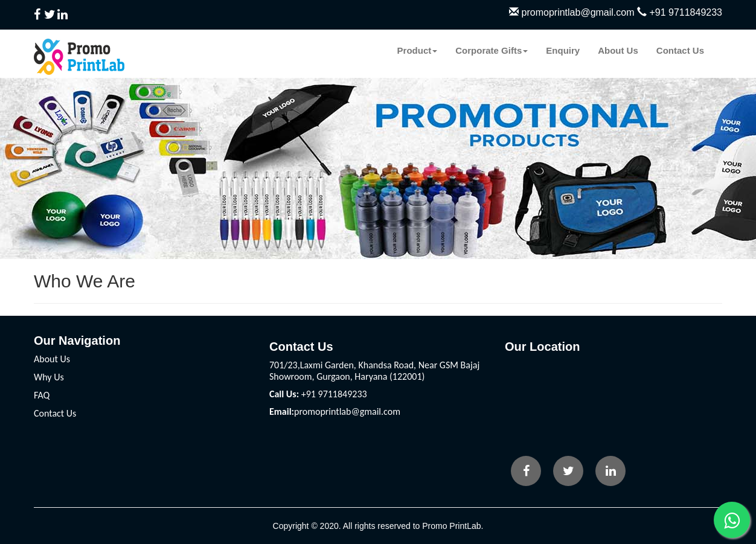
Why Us (49, 377)
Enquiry (563, 50)
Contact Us (680, 50)
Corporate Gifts (492, 50)
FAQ (42, 395)
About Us (618, 50)
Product (418, 50)
